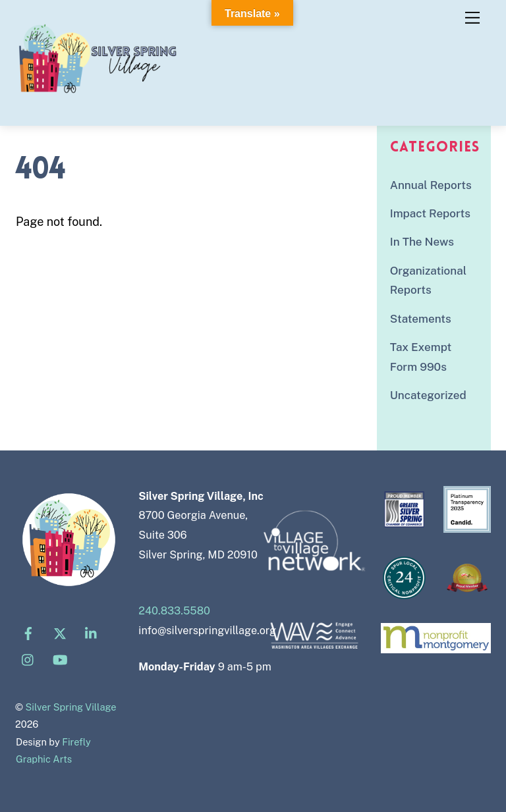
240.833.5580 (174, 611)
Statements (421, 319)
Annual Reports (431, 185)
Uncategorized (428, 395)
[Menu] (472, 18)
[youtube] (60, 659)
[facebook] (28, 633)
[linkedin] (92, 633)
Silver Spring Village (71, 707)
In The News (422, 242)
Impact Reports (430, 213)
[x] (60, 633)
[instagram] (28, 659)
